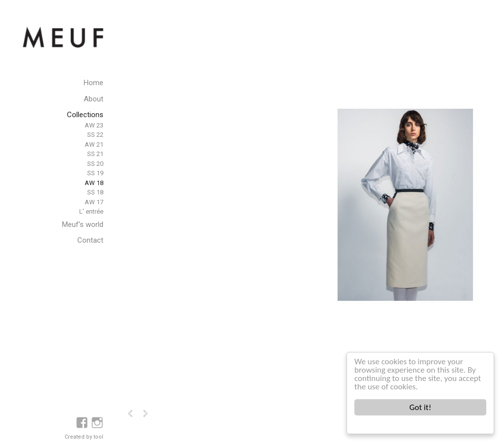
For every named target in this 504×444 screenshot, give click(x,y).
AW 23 (94, 125)
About (94, 99)
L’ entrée (91, 211)
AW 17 (94, 202)
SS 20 (95, 164)
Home (94, 83)
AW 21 (94, 144)
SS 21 (95, 154)
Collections (85, 115)
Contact (90, 240)
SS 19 (95, 173)
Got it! (420, 407)
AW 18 (94, 183)
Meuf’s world (83, 224)
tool (98, 437)
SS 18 (95, 192)
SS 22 (95, 135)
